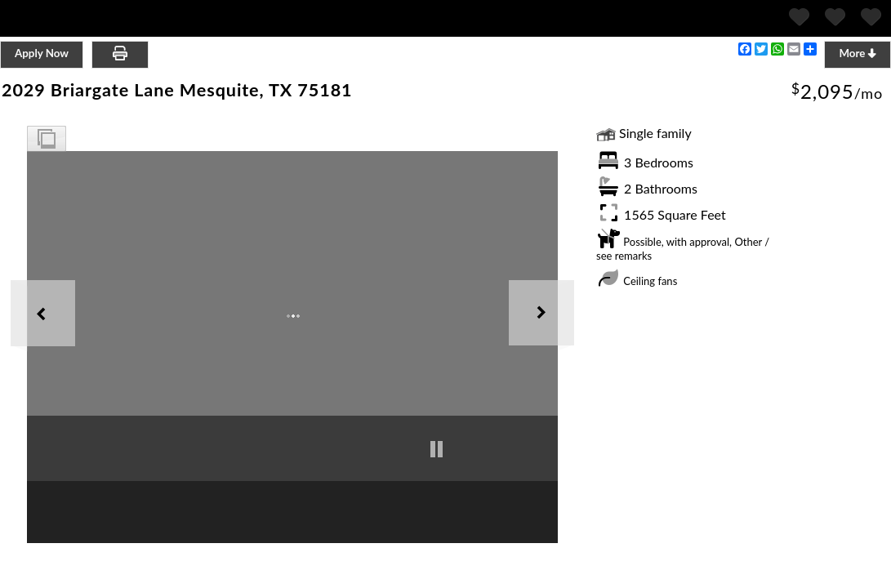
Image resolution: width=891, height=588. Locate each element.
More (857, 53)
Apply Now (42, 53)
